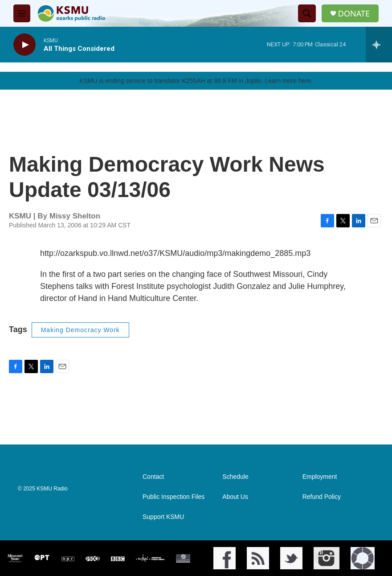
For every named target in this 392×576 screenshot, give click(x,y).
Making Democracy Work (80, 330)
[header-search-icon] (307, 13)
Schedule (235, 477)
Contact (153, 477)
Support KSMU (163, 517)
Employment (320, 477)
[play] (24, 45)
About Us (235, 497)
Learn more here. (288, 81)
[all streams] (379, 45)
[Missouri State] (14, 558)
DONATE (354, 14)
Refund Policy (322, 497)
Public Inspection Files (174, 497)
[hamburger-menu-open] (22, 13)
